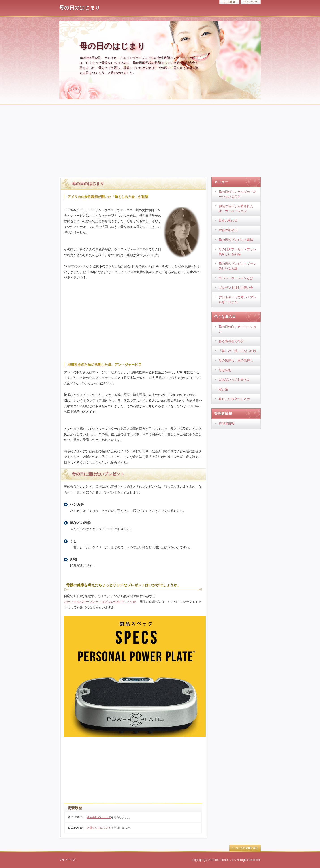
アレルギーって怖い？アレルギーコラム (237, 300)
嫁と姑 (223, 389)
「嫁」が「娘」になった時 (237, 351)
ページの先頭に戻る (245, 848)
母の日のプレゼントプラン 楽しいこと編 (237, 266)
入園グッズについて (99, 828)
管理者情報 (226, 423)
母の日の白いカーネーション (237, 329)
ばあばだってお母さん (234, 380)
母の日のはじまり (80, 8)
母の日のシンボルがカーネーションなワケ (237, 194)
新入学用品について (99, 817)
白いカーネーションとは (236, 278)
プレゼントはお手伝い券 (236, 288)
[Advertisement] (160, 139)
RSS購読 (229, 2)
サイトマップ (251, 2)
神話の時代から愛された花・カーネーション (236, 208)
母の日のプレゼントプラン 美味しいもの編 (237, 252)
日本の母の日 (228, 220)
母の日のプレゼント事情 (236, 240)
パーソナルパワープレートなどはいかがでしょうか (100, 602)
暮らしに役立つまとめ (234, 399)
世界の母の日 (228, 230)
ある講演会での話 (231, 341)
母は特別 (225, 370)
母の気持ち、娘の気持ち (236, 360)
